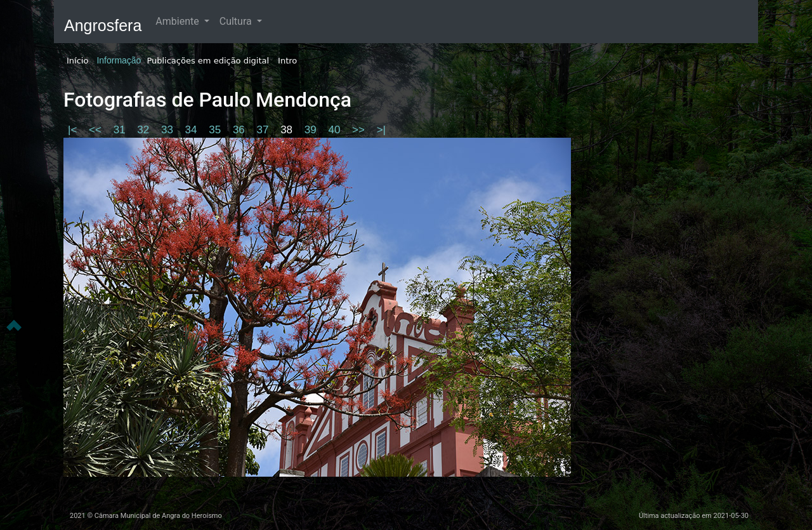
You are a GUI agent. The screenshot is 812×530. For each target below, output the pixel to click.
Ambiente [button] (178, 21)
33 (169, 130)
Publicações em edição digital (208, 61)
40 (336, 130)
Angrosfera (103, 25)
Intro (287, 61)
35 (216, 130)
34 (193, 130)
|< (74, 130)
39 (312, 130)
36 (240, 130)
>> (360, 130)
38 (288, 130)
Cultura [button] (237, 21)
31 (121, 130)
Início (77, 61)
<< (97, 130)
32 (145, 130)
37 (265, 130)
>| (381, 130)
